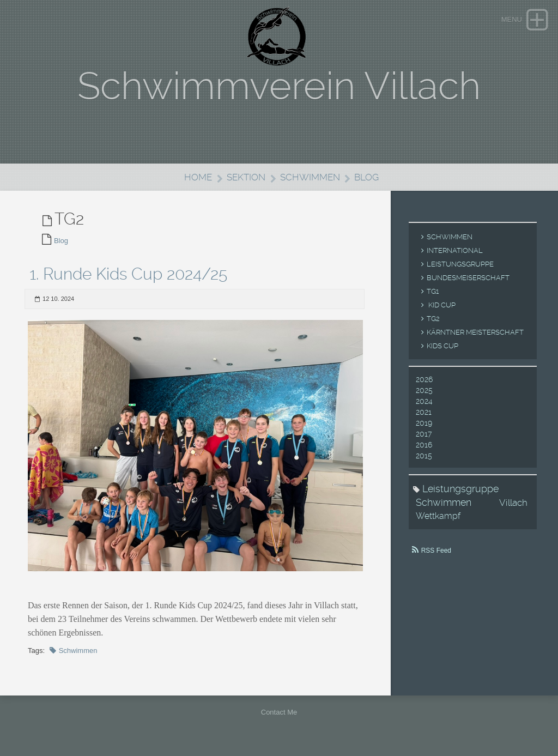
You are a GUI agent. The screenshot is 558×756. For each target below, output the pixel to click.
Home (198, 177)
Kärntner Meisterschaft (475, 332)
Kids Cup (442, 346)
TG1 (433, 291)
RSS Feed (436, 551)
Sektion (246, 177)
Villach (513, 503)
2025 (424, 390)
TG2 (433, 319)
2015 (424, 456)
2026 (424, 379)
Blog (366, 177)
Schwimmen (310, 177)
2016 (424, 445)
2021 (424, 412)
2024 (424, 401)
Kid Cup (441, 305)
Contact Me (279, 712)
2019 (424, 423)
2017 (424, 434)
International (455, 250)
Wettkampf (438, 516)
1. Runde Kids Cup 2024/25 (128, 274)
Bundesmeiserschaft (468, 278)
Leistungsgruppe (460, 264)
